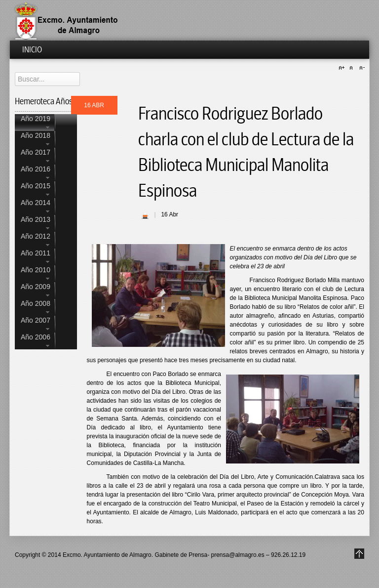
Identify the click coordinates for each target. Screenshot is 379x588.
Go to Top (359, 554)
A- (361, 68)
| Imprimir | (145, 215)
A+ (343, 68)
